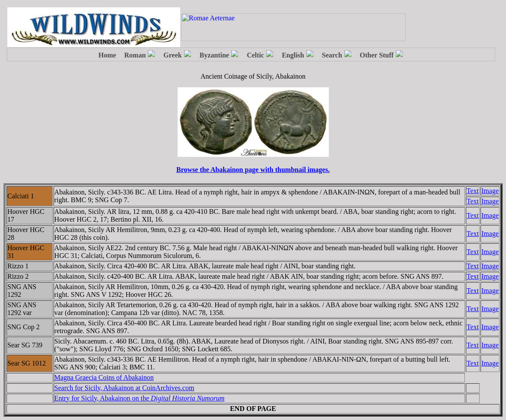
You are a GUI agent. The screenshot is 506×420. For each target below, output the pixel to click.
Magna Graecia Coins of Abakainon (104, 377)
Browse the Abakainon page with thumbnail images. (253, 170)
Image (490, 191)
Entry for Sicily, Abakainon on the (140, 398)
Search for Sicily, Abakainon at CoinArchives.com (124, 388)
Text (473, 191)
